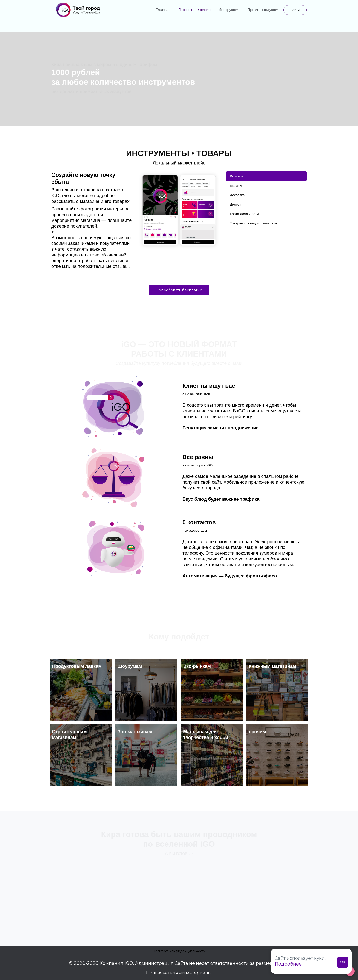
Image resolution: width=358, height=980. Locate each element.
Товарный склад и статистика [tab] (253, 223)
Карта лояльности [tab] (244, 214)
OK (343, 962)
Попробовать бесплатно (179, 290)
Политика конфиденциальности (179, 951)
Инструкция (229, 10)
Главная (163, 10)
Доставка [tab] (237, 195)
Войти (295, 10)
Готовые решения (195, 10)
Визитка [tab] (236, 176)
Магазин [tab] (237, 186)
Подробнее (288, 964)
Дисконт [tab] (236, 204)
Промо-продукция (263, 10)
